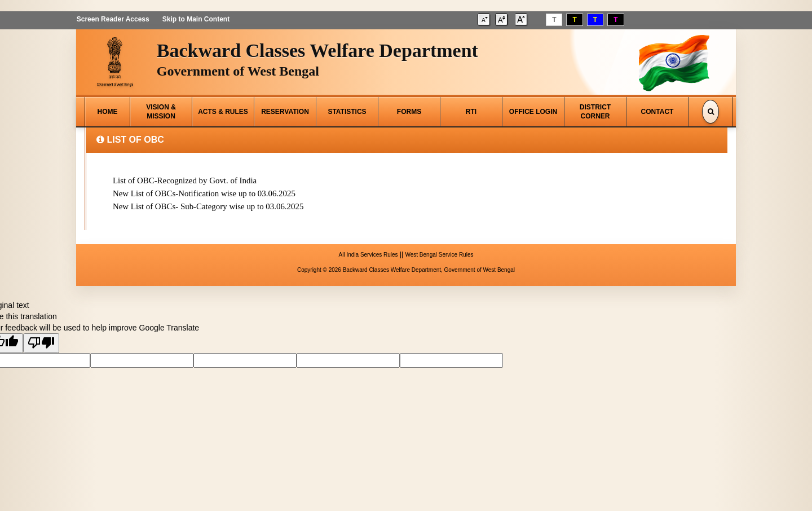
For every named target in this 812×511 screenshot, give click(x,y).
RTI (471, 112)
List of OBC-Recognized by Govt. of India (185, 180)
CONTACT (657, 112)
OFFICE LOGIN (533, 112)
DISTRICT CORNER (595, 112)
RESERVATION (285, 112)
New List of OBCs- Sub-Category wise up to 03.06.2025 (209, 205)
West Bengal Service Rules (439, 253)
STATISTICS (347, 112)
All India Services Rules (369, 253)
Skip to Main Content (195, 19)
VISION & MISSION (161, 112)
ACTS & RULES (223, 112)
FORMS (409, 112)
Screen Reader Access (112, 19)
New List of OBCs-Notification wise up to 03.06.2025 (205, 193)
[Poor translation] (41, 342)
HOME (108, 112)
